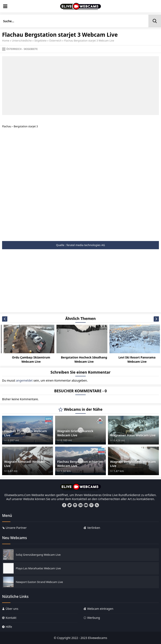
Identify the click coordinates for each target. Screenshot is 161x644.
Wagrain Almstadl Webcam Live (25, 464)
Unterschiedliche (22, 41)
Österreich (55, 41)
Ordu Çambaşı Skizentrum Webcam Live (83, 359)
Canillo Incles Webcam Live (30, 357)
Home (6, 41)
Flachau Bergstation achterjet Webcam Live (80, 464)
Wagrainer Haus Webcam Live (133, 435)
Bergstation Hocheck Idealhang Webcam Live (136, 359)
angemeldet (24, 380)
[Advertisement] (80, 86)
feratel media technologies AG (86, 245)
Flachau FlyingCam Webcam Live (26, 433)
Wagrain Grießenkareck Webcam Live (75, 433)
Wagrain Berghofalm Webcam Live (133, 464)
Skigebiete (40, 41)
